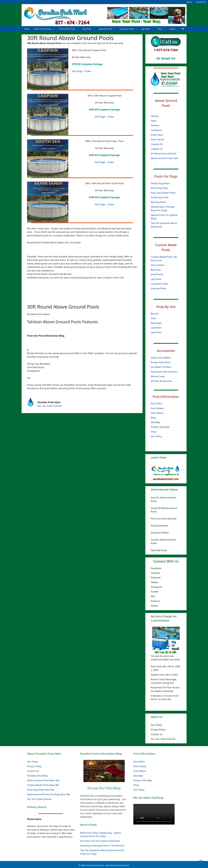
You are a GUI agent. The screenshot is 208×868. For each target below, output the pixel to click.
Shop (154, 431)
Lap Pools (148, 29)
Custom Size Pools (69, 29)
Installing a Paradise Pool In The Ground (102, 846)
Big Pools (156, 270)
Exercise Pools (159, 288)
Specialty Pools (108, 29)
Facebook (156, 568)
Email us (155, 601)
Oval (153, 318)
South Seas (157, 135)
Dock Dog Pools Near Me (41, 790)
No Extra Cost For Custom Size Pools (100, 841)
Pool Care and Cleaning (164, 519)
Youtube (155, 573)
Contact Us (201, 2)
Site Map (156, 422)
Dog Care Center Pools (163, 193)
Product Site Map (160, 427)
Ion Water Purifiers (161, 367)
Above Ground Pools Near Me (43, 780)
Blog (153, 417)
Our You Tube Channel (50, 406)
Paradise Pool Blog (38, 776)
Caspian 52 (157, 149)
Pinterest (156, 578)
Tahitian (155, 125)
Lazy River (156, 328)
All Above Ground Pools (164, 153)
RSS (153, 596)
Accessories (166, 350)
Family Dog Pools (160, 183)
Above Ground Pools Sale (165, 158)
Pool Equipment (160, 526)
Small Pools (157, 274)
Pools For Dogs (166, 176)
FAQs (162, 29)
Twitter (155, 582)
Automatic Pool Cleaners (164, 371)
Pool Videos (157, 413)
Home (189, 2)
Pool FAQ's (157, 403)
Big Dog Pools (158, 202)
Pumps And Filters (161, 362)
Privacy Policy (158, 730)
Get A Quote (158, 265)
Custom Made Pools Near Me (43, 785)
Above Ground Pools (45, 29)
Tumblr (155, 592)
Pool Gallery (157, 408)
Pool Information (166, 396)
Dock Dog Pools (159, 188)
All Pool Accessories (162, 381)
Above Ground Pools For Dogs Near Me (49, 794)
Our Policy (156, 436)
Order (88, 71)
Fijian (154, 121)
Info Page (77, 71)
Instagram (157, 587)
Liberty (155, 116)
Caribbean (156, 130)
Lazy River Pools (129, 29)
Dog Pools (89, 29)
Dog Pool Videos (160, 533)
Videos (172, 29)
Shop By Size (166, 307)
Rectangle (156, 323)
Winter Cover (158, 376)
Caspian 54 (157, 144)
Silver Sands (157, 139)
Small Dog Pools (160, 197)
